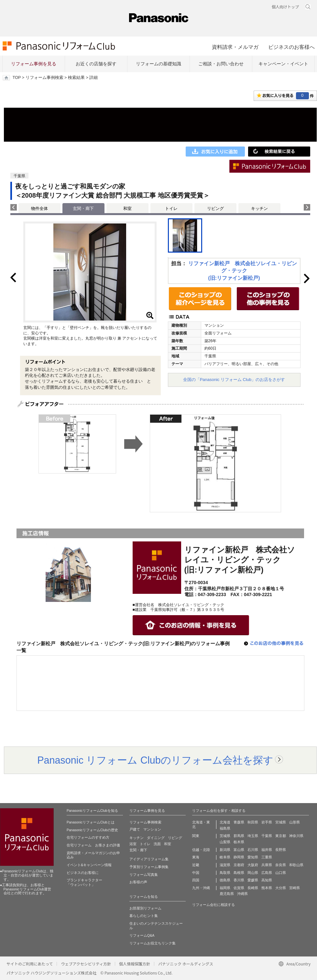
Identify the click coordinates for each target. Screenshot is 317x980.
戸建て (135, 829)
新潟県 (225, 850)
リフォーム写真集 (144, 875)
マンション (152, 829)
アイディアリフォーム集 (149, 859)
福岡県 (225, 888)
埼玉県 (253, 836)
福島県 (225, 828)
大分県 (281, 888)
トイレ (171, 208)
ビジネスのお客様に (83, 873)
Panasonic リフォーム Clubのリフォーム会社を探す (155, 760)
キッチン (259, 208)
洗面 (157, 844)
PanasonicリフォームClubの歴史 (92, 830)
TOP (17, 78)
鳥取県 (225, 873)
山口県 (281, 873)
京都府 (239, 865)
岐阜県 (225, 857)
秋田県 (253, 822)
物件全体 (39, 208)
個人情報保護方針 (135, 964)
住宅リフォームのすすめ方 (88, 837)
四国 (196, 880)
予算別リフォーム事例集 (149, 867)
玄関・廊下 (138, 850)
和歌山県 (296, 865)
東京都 (281, 836)
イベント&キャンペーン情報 (89, 865)
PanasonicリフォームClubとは (91, 822)
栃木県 (239, 842)
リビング (215, 208)
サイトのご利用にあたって (30, 964)
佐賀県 (239, 888)
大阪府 (253, 865)
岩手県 (267, 822)
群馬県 (239, 836)
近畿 (196, 865)
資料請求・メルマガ (235, 47)
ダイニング (156, 838)
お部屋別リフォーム (145, 908)
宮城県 (281, 822)
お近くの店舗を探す (96, 64)
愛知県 (253, 857)
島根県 (239, 873)
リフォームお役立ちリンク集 (153, 943)
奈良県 (281, 865)
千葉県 (267, 836)
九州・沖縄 (201, 888)
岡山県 (253, 873)
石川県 (253, 850)
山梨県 (225, 842)
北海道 (225, 822)
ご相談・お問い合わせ (221, 64)
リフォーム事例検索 (44, 78)
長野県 (281, 850)
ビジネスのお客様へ (291, 47)
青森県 (239, 822)
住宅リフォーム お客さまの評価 (93, 845)
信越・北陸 (201, 850)
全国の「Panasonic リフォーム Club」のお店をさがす (234, 380)
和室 (127, 208)
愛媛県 (253, 880)
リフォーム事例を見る (34, 64)
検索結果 (76, 78)
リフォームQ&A (142, 935)
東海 (196, 857)
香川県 (239, 880)
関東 (196, 836)
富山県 (239, 850)
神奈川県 (296, 836)
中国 (196, 873)
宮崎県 (295, 888)
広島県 (267, 873)
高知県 (267, 880)
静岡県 (239, 857)
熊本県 (267, 888)
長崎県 (253, 888)
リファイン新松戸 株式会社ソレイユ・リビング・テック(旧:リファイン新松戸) (243, 271)
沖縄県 (242, 894)
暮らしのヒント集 (144, 916)
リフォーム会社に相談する (213, 905)
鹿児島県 (227, 894)
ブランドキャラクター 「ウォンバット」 (84, 882)
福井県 (267, 850)
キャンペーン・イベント (283, 64)
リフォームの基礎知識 (158, 64)
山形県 (295, 822)
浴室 (133, 844)
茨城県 (225, 836)
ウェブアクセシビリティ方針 (86, 964)
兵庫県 (267, 865)
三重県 (267, 857)
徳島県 (225, 880)
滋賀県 (225, 865)
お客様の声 (138, 882)
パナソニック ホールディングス (186, 964)
